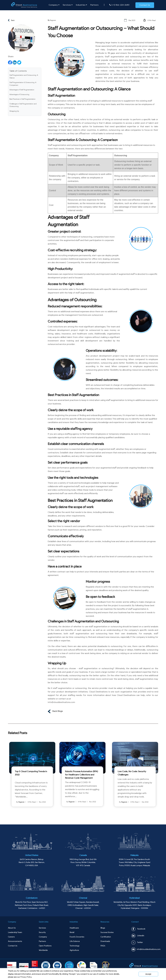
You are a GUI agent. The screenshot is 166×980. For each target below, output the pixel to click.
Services (68, 5)
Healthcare (74, 928)
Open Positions (45, 946)
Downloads (105, 941)
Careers (11, 937)
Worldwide (43, 950)
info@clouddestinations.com (61, 702)
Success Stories (107, 932)
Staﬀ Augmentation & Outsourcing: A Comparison (23, 84)
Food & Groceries (77, 937)
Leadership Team (15, 932)
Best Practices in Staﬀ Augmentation (22, 99)
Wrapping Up (14, 111)
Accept (148, 974)
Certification (106, 937)
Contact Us (13, 946)
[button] (145, 5)
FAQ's (103, 946)
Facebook (138, 929)
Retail (72, 932)
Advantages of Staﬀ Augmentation (22, 90)
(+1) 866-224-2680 (119, 5)
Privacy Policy (26, 977)
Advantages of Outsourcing (19, 94)
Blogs (103, 928)
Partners (94, 5)
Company (54, 5)
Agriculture (74, 950)
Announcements (15, 941)
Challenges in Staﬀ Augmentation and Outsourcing (23, 105)
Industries (82, 5)
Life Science (75, 941)
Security (42, 932)
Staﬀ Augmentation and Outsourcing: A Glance (24, 76)
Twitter (137, 942)
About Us (12, 928)
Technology (75, 946)
